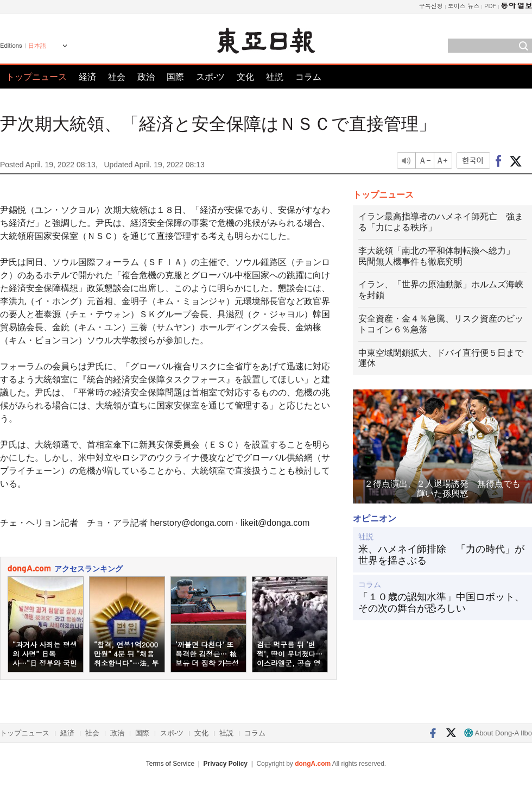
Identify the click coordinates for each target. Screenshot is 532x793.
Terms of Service (170, 764)
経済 (87, 77)
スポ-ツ (210, 77)
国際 (175, 77)
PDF (490, 6)
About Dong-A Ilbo (498, 733)
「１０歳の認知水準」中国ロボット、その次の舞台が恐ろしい (441, 603)
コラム (308, 77)
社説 (275, 77)
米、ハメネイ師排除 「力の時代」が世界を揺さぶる (441, 555)
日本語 (37, 46)
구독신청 (431, 6)
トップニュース (36, 77)
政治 (146, 77)
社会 (117, 77)
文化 (245, 77)
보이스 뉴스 (464, 6)
